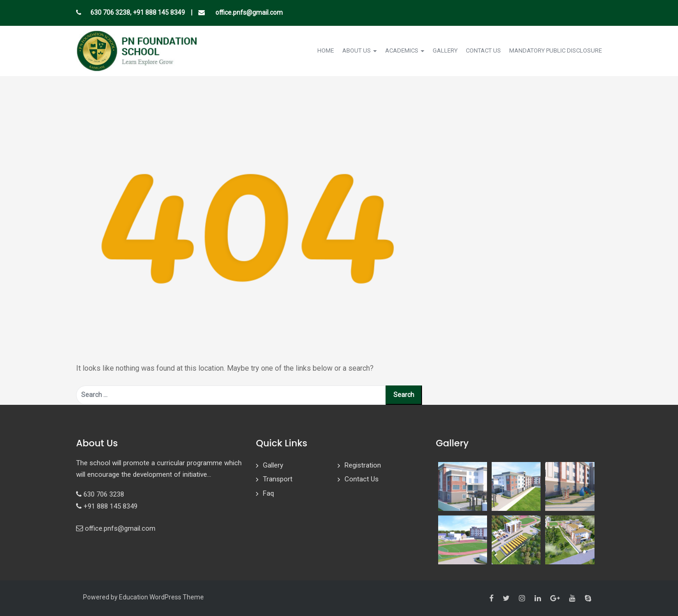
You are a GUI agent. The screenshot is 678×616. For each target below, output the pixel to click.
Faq (268, 493)
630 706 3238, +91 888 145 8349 (138, 12)
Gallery (445, 50)
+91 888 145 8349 (110, 506)
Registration (363, 465)
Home (326, 50)
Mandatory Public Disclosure (556, 50)
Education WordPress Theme (161, 597)
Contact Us (483, 50)
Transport (278, 479)
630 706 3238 (104, 494)
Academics (405, 50)
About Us (360, 50)
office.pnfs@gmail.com (248, 12)
